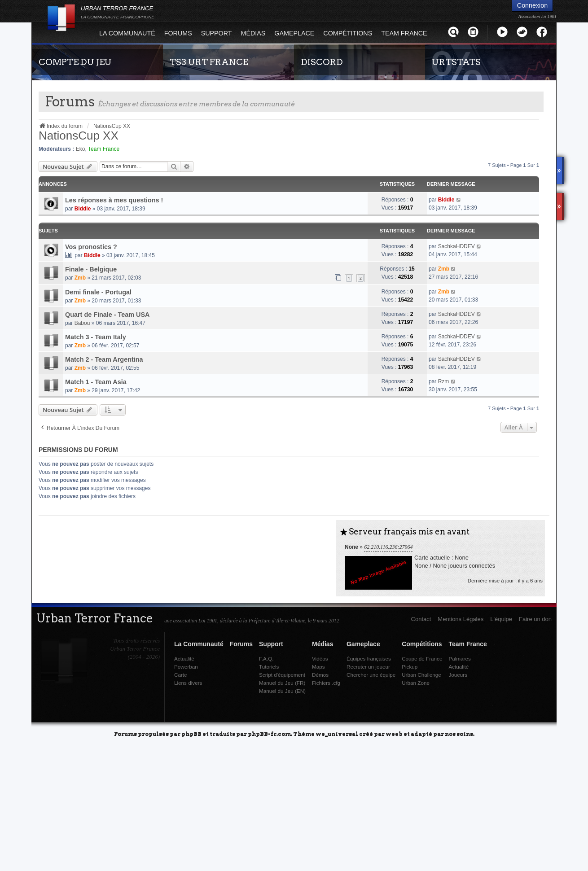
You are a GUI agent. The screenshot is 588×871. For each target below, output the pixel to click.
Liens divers (188, 683)
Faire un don (535, 619)
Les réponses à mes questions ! (114, 200)
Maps (318, 667)
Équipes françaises (369, 659)
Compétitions (348, 33)
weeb (394, 733)
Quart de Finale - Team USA (107, 315)
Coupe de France (422, 659)
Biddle (83, 209)
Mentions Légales (461, 619)
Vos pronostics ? (91, 247)
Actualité (184, 659)
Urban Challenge (421, 675)
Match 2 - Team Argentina (104, 359)
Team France (404, 33)
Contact (421, 619)
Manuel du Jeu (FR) (282, 683)
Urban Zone (416, 683)
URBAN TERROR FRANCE (118, 12)
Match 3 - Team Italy (96, 337)
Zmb (80, 278)
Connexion (532, 5)
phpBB (191, 733)
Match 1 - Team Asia (96, 382)
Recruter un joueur (368, 667)
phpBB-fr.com (269, 733)
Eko (81, 149)
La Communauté (127, 33)
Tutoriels (269, 667)
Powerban (186, 667)
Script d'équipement (282, 675)
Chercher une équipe (371, 675)
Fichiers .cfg (326, 683)
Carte (181, 675)
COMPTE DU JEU (75, 62)
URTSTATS (456, 62)
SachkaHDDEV (456, 246)
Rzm (444, 381)
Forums (178, 33)
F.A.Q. (266, 659)
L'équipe (501, 619)
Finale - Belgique (91, 269)
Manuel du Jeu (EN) (282, 691)
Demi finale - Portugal (98, 292)
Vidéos (320, 659)
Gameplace (294, 33)
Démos (320, 675)
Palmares (459, 659)
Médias (253, 33)
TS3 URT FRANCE (209, 62)
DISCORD (322, 62)
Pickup (410, 667)
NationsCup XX (79, 136)
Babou (82, 323)
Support (217, 33)
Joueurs (458, 675)
